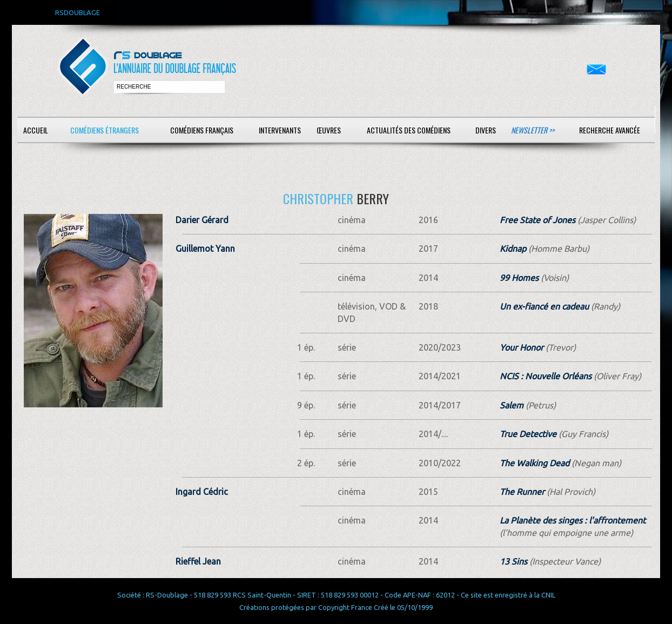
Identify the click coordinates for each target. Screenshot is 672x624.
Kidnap (513, 249)
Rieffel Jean (198, 561)
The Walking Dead (535, 463)
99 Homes (519, 278)
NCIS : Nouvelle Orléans (546, 376)
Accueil (36, 130)
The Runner (522, 492)
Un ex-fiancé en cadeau (544, 306)
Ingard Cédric (202, 492)
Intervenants (280, 130)
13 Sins (513, 561)
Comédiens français (202, 130)
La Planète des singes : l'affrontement (573, 520)
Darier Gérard (202, 220)
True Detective (528, 434)
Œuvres (329, 130)
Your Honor (522, 347)
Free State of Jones (537, 220)
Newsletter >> (533, 130)
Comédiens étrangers (105, 130)
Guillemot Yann (205, 249)
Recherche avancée (610, 130)
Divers (486, 130)
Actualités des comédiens (409, 130)
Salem (512, 405)
